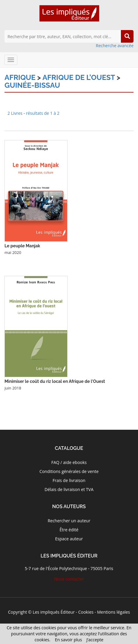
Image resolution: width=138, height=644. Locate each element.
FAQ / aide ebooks (69, 462)
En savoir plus (68, 640)
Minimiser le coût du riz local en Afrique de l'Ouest (55, 381)
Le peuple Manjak (22, 246)
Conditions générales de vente (69, 471)
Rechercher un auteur (69, 521)
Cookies (86, 612)
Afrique (20, 77)
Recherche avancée (115, 46)
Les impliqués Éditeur (54, 612)
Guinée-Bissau (32, 85)
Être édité (69, 530)
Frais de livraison (69, 480)
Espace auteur (69, 539)
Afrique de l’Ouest (79, 77)
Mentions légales (114, 612)
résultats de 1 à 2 (43, 113)
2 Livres (15, 113)
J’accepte (95, 640)
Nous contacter (69, 579)
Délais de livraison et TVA (69, 489)
